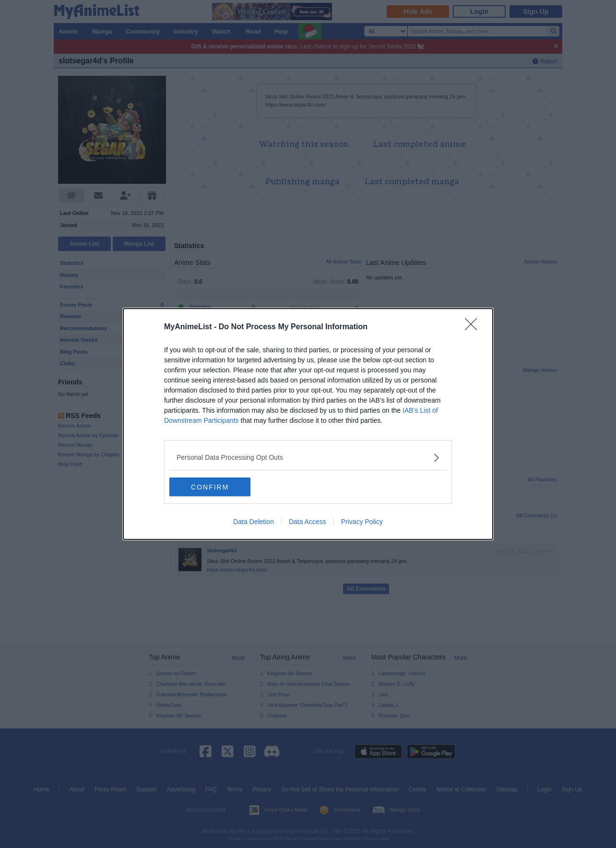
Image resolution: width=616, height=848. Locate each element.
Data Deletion (254, 522)
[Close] (474, 327)
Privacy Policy (362, 522)
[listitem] (308, 458)
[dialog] (308, 424)
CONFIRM (215, 487)
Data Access (308, 522)
